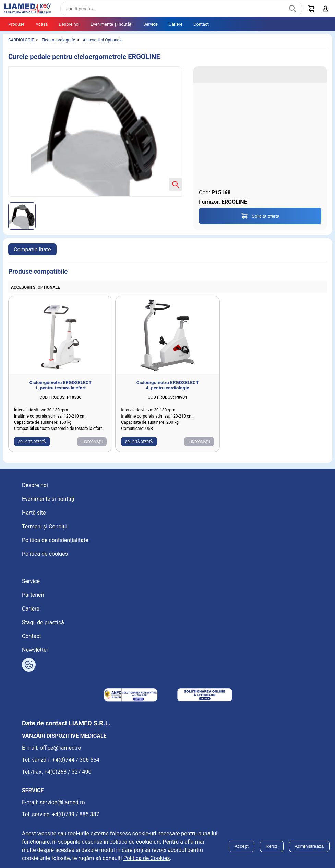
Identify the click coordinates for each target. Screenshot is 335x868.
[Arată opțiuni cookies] (29, 665)
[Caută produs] (292, 9)
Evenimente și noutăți (111, 24)
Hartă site (34, 513)
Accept (242, 846)
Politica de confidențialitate (55, 540)
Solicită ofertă (32, 442)
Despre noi (69, 24)
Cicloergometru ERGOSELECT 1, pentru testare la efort (61, 385)
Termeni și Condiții (45, 526)
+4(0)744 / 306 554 (76, 760)
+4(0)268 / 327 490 (68, 772)
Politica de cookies (45, 554)
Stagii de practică (43, 622)
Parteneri (33, 595)
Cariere (176, 24)
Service (151, 24)
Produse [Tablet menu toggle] (16, 24)
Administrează (309, 846)
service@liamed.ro (62, 802)
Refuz (272, 846)
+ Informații (92, 442)
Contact (201, 24)
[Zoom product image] (176, 184)
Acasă (42, 24)
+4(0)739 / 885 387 (76, 814)
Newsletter (35, 650)
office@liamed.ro (61, 748)
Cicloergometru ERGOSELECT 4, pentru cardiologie (167, 385)
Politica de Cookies (147, 858)
